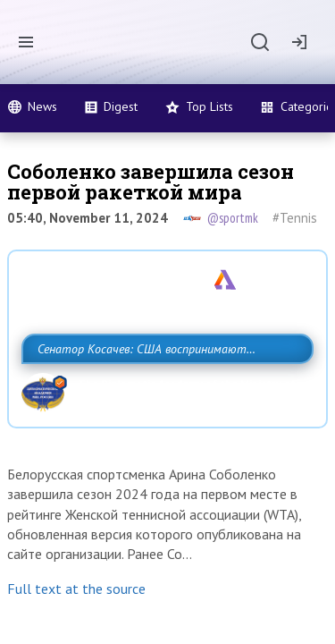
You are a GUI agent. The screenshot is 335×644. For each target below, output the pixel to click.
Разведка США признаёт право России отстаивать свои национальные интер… (140, 328)
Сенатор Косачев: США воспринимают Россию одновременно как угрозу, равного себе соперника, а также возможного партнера (163, 410)
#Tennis (295, 218)
